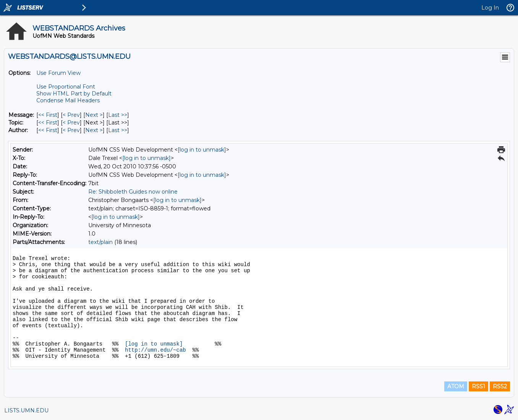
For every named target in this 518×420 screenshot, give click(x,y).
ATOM (456, 386)
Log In (490, 8)
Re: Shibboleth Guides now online (133, 192)
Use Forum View (58, 73)
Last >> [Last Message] (118, 115)
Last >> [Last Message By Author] (118, 130)
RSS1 (478, 386)
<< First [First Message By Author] (48, 130)
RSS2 (500, 386)
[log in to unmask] (202, 150)
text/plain (100, 242)
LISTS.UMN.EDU (26, 410)
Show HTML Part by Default (74, 94)
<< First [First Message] (48, 115)
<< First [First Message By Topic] (48, 123)
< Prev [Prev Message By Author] (71, 130)
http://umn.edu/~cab (155, 350)
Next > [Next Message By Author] (94, 130)
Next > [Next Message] (94, 115)
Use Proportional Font (66, 87)
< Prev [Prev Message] (71, 115)
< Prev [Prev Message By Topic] (71, 123)
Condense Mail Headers (68, 100)
